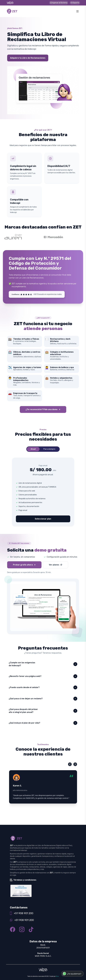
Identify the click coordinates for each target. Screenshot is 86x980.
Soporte (75, 3)
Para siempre (49, 449)
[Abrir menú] (78, 11)
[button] (70, 764)
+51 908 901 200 (23, 913)
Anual (33, 449)
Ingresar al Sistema (59, 3)
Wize (57, 976)
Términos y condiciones (25, 880)
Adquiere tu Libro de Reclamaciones (28, 58)
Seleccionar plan (43, 519)
